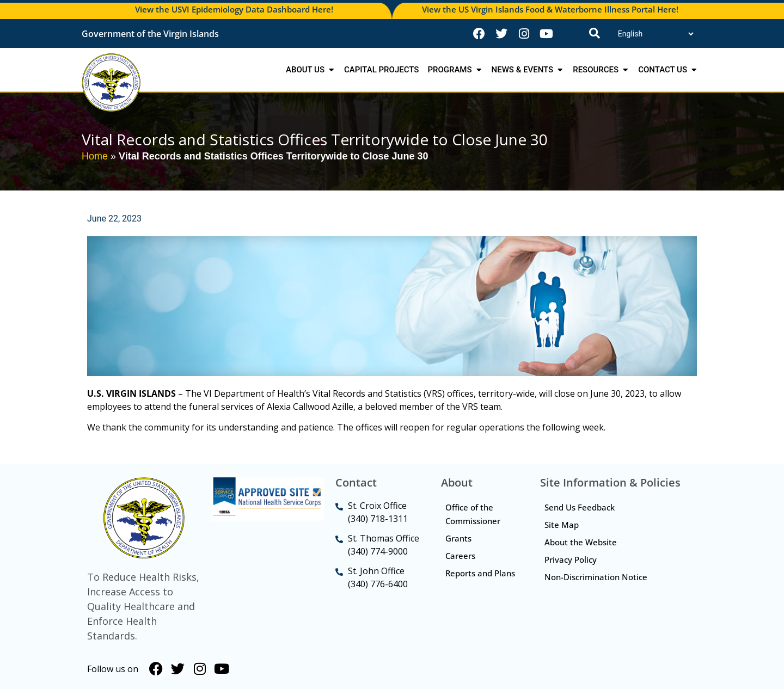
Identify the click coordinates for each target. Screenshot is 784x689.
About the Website (582, 544)
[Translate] (656, 34)
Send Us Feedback (581, 508)
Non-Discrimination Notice (597, 580)
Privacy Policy (572, 562)
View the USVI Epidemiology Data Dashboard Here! (234, 9)
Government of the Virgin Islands (150, 34)
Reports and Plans (470, 582)
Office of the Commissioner (474, 515)
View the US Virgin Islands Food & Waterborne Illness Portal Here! (550, 9)
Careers (461, 557)
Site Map (563, 526)
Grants (460, 539)
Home (95, 156)
